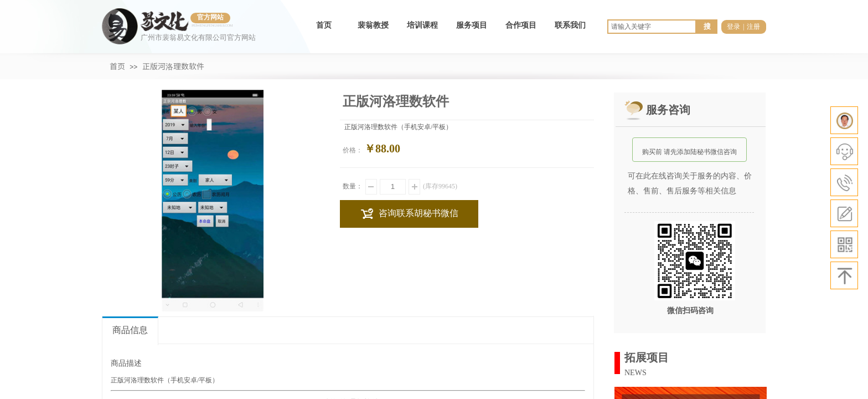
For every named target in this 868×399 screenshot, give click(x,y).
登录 (733, 27)
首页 (324, 25)
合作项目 (521, 25)
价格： (353, 150)
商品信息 (130, 330)
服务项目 (472, 25)
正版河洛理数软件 (173, 66)
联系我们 (570, 25)
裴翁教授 (373, 25)
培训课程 (422, 25)
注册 (753, 27)
